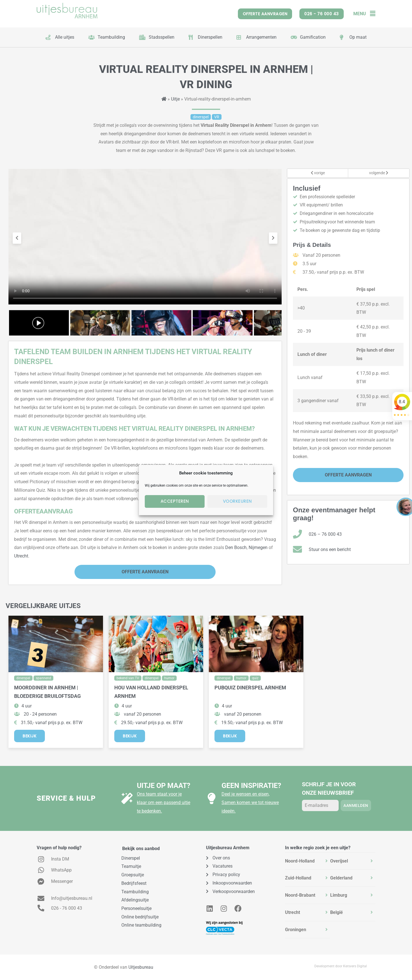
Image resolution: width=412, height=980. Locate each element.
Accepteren (175, 501)
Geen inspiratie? (251, 786)
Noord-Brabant (300, 895)
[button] (371, 14)
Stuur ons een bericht (330, 549)
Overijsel (339, 861)
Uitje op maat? (164, 786)
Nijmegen (258, 547)
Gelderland (341, 878)
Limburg (339, 895)
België (337, 912)
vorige (318, 173)
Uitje (175, 99)
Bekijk (29, 736)
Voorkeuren (237, 501)
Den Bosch (236, 547)
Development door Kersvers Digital (341, 966)
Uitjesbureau (141, 967)
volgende (379, 173)
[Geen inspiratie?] (212, 798)
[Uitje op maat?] (127, 798)
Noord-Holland (300, 861)
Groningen (296, 930)
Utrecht (21, 556)
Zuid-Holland (298, 878)
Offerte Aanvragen (145, 572)
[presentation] (17, 238)
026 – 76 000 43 (325, 534)
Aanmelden (356, 805)
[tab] (308, 861)
